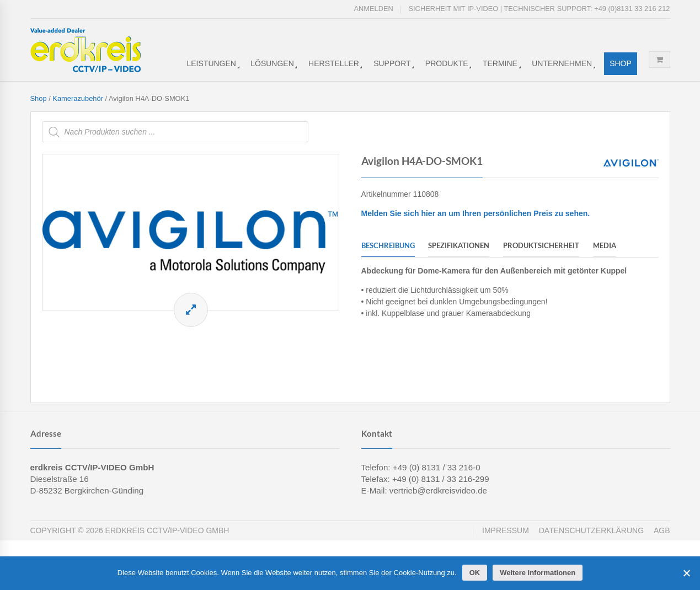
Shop (621, 63)
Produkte (447, 63)
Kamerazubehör (78, 98)
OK (475, 573)
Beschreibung (388, 245)
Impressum (506, 530)
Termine (500, 63)
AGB (662, 530)
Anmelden (374, 9)
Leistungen (212, 63)
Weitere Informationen (538, 573)
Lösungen (272, 63)
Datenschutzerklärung (591, 530)
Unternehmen (562, 63)
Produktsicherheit (541, 245)
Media (605, 245)
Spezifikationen (459, 245)
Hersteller (334, 63)
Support (392, 63)
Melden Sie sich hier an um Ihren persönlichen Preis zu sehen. (476, 213)
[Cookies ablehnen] (686, 573)
